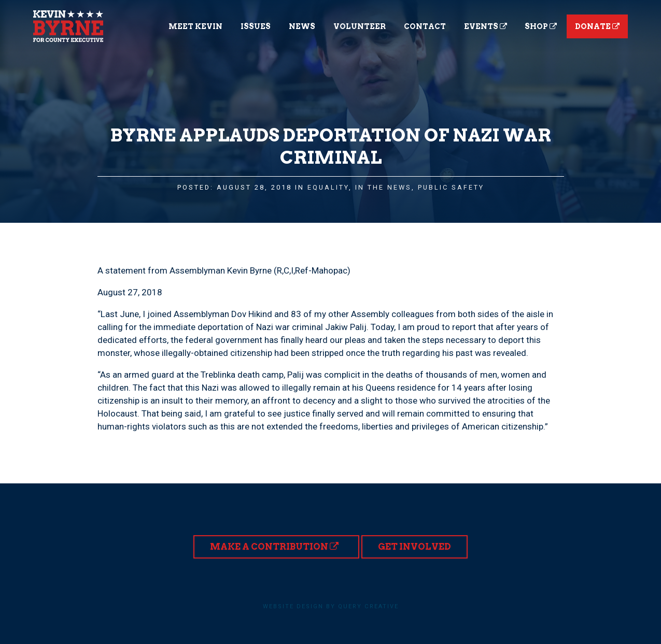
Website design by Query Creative (331, 606)
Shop (541, 26)
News (302, 26)
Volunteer (360, 26)
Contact (425, 26)
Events (486, 26)
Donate (597, 26)
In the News (383, 187)
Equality (328, 187)
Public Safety (451, 187)
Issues (256, 26)
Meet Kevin (195, 26)
